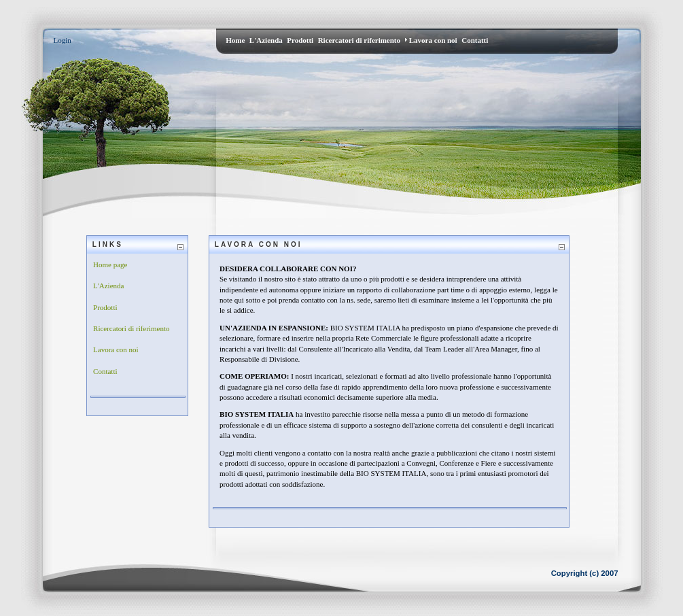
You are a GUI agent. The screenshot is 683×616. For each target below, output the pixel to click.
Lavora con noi (116, 349)
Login (63, 40)
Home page (110, 264)
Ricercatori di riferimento (131, 328)
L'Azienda (108, 286)
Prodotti (105, 307)
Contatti (105, 371)
